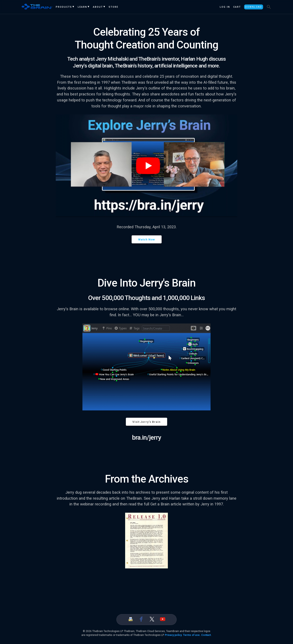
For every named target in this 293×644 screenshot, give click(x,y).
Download (254, 7)
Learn (82, 7)
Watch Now (147, 239)
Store (114, 7)
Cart (237, 7)
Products (64, 7)
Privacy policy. (174, 635)
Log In (225, 7)
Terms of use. (192, 635)
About (98, 7)
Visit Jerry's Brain (146, 422)
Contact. (206, 635)
